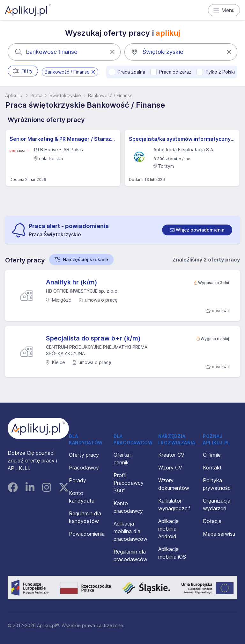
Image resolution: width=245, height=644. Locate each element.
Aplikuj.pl (14, 95)
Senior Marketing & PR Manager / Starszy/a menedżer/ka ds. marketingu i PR (63, 139)
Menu (224, 10)
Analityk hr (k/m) (72, 282)
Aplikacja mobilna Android (168, 529)
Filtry (23, 71)
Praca (36, 95)
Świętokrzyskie (65, 95)
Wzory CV (170, 468)
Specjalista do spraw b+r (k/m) (93, 338)
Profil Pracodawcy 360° (129, 483)
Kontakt (212, 468)
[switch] (197, 230)
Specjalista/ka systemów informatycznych (182, 139)
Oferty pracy (84, 455)
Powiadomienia (87, 534)
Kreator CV (171, 455)
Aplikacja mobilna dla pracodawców (130, 531)
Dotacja (212, 521)
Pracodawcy (84, 468)
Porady (78, 480)
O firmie (212, 455)
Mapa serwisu (219, 534)
